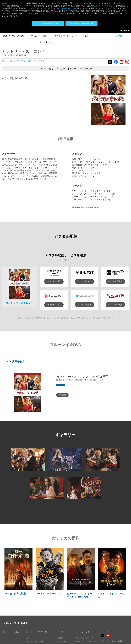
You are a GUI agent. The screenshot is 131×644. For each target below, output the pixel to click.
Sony (123, 32)
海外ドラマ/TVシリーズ (35, 642)
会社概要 (60, 638)
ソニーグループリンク (84, 638)
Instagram (127, 64)
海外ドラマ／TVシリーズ (66, 36)
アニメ (86, 36)
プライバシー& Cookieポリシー (104, 6)
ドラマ (23, 61)
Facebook (116, 64)
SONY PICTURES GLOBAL (86, 642)
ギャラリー (86, 69)
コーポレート (43, 42)
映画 (46, 36)
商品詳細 (62, 395)
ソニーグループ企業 (55, 13)
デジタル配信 (46, 69)
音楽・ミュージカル (36, 61)
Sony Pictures (37, 13)
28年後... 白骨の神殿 (15, 594)
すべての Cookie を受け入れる (48, 23)
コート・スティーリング (48, 594)
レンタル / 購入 (54, 281)
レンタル (85, 281)
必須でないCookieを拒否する (81, 23)
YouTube (122, 64)
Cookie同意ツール (69, 8)
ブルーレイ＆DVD (67, 69)
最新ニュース (62, 642)
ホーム (34, 36)
